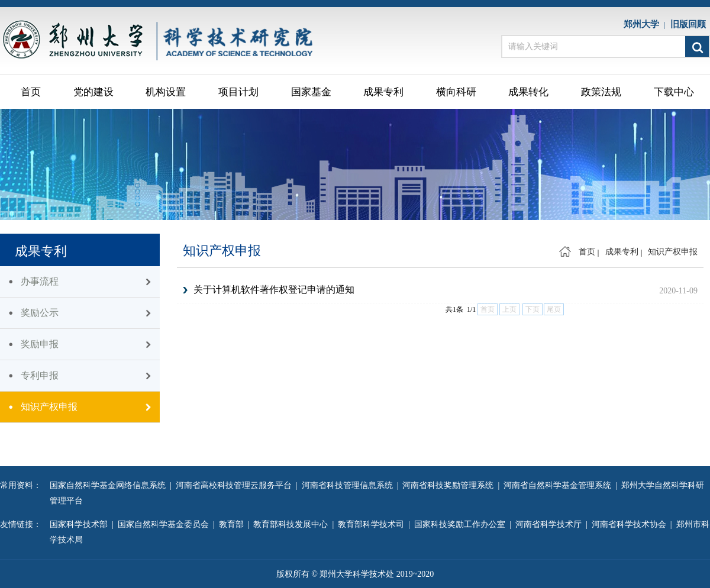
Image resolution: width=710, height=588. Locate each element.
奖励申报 (40, 344)
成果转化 (528, 92)
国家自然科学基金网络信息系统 (110, 485)
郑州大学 (644, 24)
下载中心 (674, 92)
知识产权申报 (49, 407)
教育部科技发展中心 (293, 524)
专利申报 (40, 375)
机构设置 (166, 92)
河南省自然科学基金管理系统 (559, 485)
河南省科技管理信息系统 (349, 485)
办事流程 (40, 281)
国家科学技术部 (81, 524)
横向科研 (456, 92)
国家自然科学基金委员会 (165, 524)
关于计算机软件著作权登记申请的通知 (274, 290)
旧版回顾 (690, 24)
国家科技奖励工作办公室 (462, 524)
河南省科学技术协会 (631, 524)
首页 (31, 92)
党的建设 (93, 92)
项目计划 (238, 92)
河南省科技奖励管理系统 (450, 485)
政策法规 (601, 92)
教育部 (233, 524)
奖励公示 (40, 313)
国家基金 (311, 92)
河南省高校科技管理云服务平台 (236, 485)
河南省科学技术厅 (551, 524)
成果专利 (383, 92)
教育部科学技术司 (373, 524)
